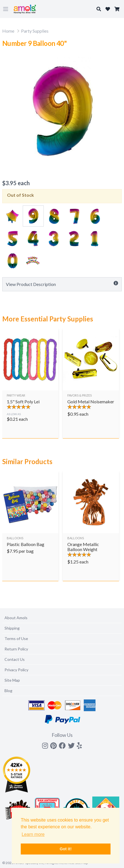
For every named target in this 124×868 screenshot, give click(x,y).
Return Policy (16, 649)
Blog (8, 691)
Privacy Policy (16, 670)
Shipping (12, 628)
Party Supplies (35, 31)
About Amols (16, 618)
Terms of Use (16, 638)
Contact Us (15, 659)
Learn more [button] (33, 834)
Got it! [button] (66, 849)
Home (8, 31)
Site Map (12, 680)
